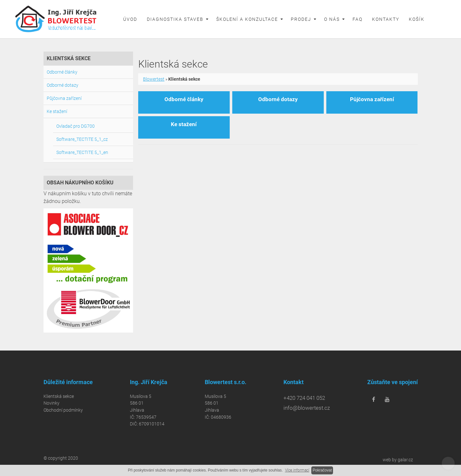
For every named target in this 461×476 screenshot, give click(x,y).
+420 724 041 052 (304, 398)
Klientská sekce (59, 396)
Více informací (297, 470)
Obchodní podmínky (63, 410)
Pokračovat (322, 470)
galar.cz (405, 460)
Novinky (52, 403)
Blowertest (154, 79)
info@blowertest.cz (307, 408)
